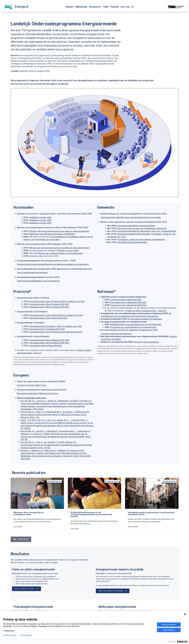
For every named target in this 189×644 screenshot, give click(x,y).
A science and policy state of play (32, 385)
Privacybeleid (26, 635)
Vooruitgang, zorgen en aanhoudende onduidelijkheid (141, 239)
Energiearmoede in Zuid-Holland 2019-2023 (48, 318)
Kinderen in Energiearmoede (146, 342)
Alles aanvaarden (169, 625)
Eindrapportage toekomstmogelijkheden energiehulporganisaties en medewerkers (53, 264)
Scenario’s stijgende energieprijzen (116, 334)
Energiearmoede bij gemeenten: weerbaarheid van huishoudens (151, 513)
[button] (21, 539)
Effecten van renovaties (68, 250)
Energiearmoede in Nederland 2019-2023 (128, 302)
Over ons (125, 7)
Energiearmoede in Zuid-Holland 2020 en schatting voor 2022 (56, 315)
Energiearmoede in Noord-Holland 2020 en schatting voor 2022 (57, 301)
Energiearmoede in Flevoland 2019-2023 (47, 329)
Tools (106, 7)
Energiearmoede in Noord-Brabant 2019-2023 (49, 340)
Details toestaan (10, 635)
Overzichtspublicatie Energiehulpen (32, 273)
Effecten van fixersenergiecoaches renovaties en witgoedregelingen (59, 231)
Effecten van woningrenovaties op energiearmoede (60, 253)
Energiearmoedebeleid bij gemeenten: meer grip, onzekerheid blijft (147, 231)
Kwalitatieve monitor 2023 (40, 217)
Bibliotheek (81, 7)
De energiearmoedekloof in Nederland (145, 319)
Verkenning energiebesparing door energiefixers (38, 281)
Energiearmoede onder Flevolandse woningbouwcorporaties (56, 332)
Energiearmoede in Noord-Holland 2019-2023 (49, 304)
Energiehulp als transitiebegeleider (132, 242)
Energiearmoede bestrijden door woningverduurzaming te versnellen (131, 217)
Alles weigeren (169, 630)
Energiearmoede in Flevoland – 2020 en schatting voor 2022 (56, 326)
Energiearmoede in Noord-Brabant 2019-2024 (49, 343)
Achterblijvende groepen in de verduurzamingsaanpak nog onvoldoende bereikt (91, 514)
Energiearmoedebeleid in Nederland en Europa (38, 393)
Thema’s (69, 7)
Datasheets (95, 7)
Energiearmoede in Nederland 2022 (126, 300)
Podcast (114, 7)
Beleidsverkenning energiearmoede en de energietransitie (136, 324)
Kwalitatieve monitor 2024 (40, 220)
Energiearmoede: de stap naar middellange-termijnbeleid (142, 228)
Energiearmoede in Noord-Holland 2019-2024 (49, 307)
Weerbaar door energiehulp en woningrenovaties (29, 513)
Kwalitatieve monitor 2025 (40, 223)
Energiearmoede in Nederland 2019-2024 (128, 305)
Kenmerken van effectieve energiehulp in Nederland (52, 234)
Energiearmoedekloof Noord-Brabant (46, 346)
